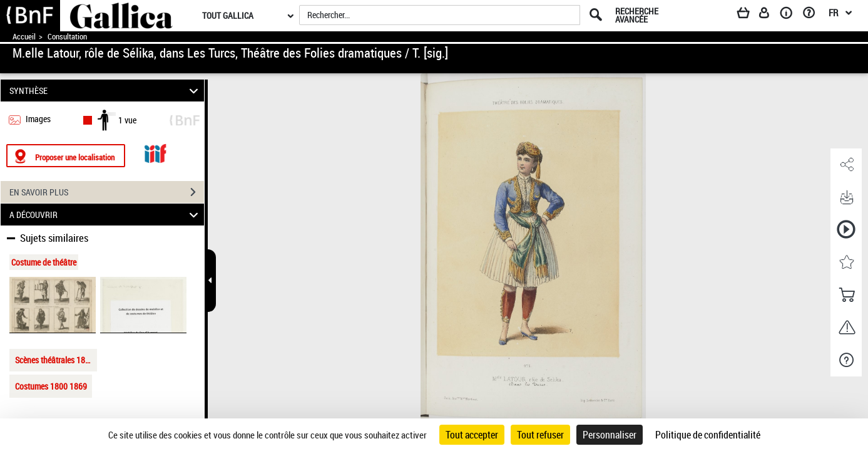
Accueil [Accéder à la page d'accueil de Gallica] (24, 37)
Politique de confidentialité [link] (708, 435)
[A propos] (790, 15)
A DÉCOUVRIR (105, 215)
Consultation (67, 37)
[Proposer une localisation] (66, 156)
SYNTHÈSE (105, 91)
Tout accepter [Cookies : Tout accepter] (472, 435)
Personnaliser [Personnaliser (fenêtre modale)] (610, 435)
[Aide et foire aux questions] (813, 15)
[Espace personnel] (770, 15)
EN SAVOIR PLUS (107, 192)
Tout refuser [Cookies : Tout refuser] (540, 435)
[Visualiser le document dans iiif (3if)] (155, 152)
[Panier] (749, 15)
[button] (846, 165)
